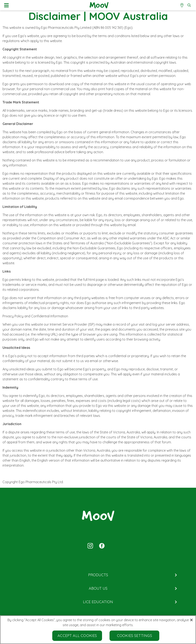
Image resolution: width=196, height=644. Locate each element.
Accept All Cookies (77, 636)
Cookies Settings (135, 636)
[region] (98, 630)
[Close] (191, 620)
